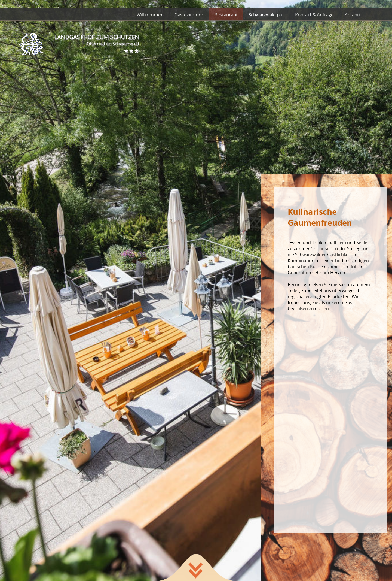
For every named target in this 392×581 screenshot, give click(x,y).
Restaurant (226, 14)
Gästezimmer (189, 14)
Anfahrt (353, 14)
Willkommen (150, 14)
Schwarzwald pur (266, 14)
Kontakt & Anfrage (314, 14)
